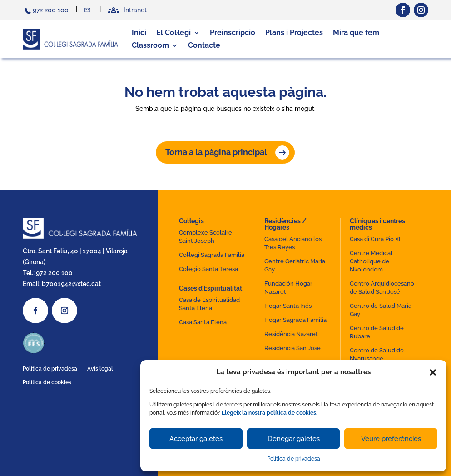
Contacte (88, 10)
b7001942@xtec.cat (71, 284)
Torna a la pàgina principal (216, 152)
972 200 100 (51, 10)
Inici (139, 33)
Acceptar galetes (196, 439)
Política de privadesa (294, 459)
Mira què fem (356, 33)
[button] (433, 372)
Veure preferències (391, 439)
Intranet (135, 10)
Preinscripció (233, 33)
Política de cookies (47, 382)
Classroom (150, 45)
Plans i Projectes (294, 33)
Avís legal (100, 369)
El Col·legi (173, 33)
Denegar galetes (294, 439)
